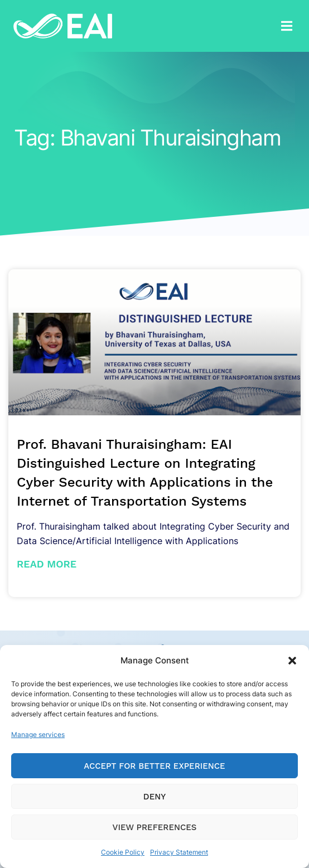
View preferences (155, 827)
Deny (154, 797)
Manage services (38, 734)
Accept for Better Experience (154, 766)
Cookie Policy (123, 852)
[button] (292, 661)
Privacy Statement (179, 852)
